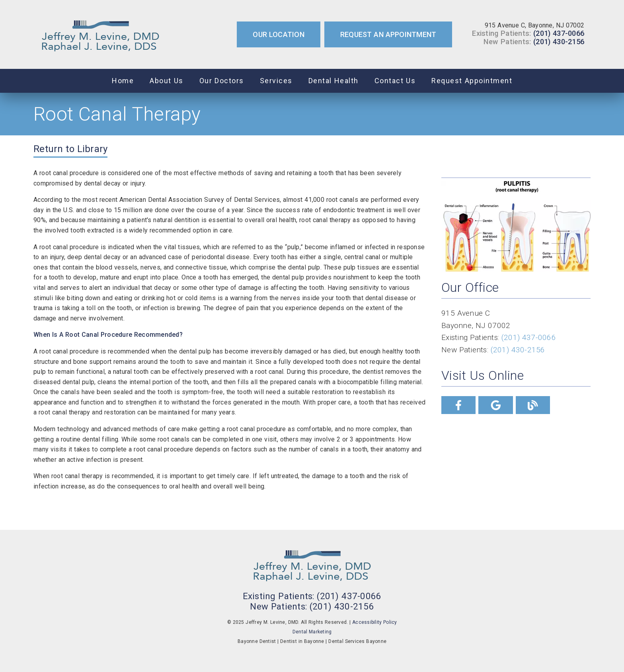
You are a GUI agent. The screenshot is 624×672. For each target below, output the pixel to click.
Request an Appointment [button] (388, 34)
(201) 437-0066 (559, 33)
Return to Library (70, 149)
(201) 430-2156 (559, 42)
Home (123, 81)
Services (276, 81)
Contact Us (395, 81)
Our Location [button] (279, 34)
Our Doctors (222, 81)
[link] (100, 34)
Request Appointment (472, 81)
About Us (167, 81)
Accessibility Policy (375, 622)
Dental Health (333, 81)
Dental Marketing (312, 632)
